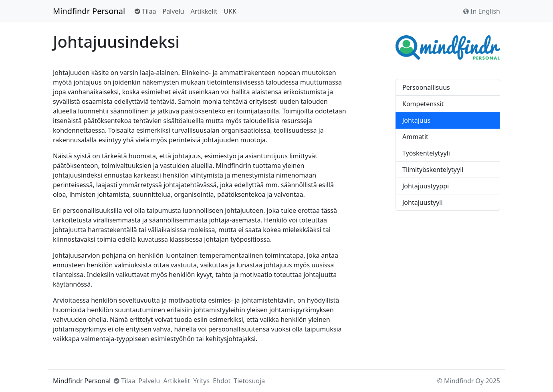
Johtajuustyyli (423, 202)
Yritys (201, 381)
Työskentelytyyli (426, 153)
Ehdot (222, 381)
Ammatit (415, 137)
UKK (230, 11)
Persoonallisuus (426, 87)
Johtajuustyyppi (426, 186)
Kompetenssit (423, 104)
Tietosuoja (249, 381)
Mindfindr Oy (464, 381)
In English (482, 11)
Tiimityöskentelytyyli (433, 170)
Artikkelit (204, 11)
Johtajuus (416, 120)
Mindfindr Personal (89, 11)
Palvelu (173, 11)
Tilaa (145, 11)
